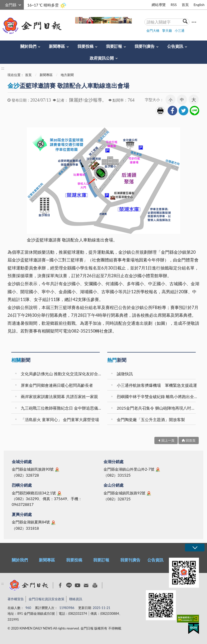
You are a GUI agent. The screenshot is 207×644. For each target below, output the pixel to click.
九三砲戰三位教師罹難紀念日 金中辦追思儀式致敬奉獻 (61, 408)
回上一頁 (168, 440)
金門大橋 (153, 31)
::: (3, 4)
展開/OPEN (195, 548)
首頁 (185, 5)
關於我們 (28, 46)
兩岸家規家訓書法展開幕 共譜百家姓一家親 (59, 396)
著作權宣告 (16, 599)
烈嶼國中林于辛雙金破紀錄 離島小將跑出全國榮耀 (157, 396)
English (199, 5)
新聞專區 (57, 46)
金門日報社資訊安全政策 (46, 599)
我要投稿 (85, 46)
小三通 (180, 31)
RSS (174, 5)
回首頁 (191, 440)
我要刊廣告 (145, 46)
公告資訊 (175, 46)
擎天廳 (167, 31)
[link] (172, 111)
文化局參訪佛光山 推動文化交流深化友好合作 (61, 374)
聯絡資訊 (76, 599)
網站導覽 (159, 5)
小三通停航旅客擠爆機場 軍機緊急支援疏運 (157, 385)
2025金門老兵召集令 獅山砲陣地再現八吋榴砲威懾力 (157, 408)
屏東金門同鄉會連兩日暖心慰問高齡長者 (57, 385)
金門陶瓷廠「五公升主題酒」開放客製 (151, 419)
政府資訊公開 (102, 58)
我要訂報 (114, 46)
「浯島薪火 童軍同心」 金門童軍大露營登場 (60, 419)
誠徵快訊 (125, 374)
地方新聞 (67, 75)
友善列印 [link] (160, 111)
